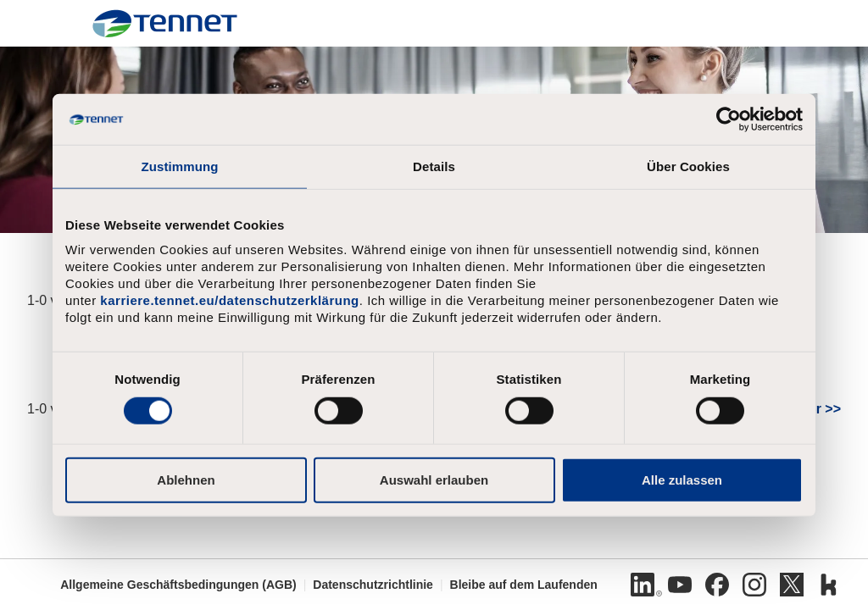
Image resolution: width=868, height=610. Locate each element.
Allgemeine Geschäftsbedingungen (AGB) (178, 585)
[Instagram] (754, 585)
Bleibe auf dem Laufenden (524, 585)
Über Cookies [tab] (688, 166)
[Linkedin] (643, 585)
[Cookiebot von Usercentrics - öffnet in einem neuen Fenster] (729, 119)
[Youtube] (680, 585)
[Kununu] (829, 585)
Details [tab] (434, 166)
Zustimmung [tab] (180, 166)
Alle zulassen (682, 479)
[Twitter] (792, 585)
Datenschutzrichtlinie (373, 585)
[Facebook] (717, 585)
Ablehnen (186, 479)
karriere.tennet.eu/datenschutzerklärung (229, 300)
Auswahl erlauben (434, 479)
